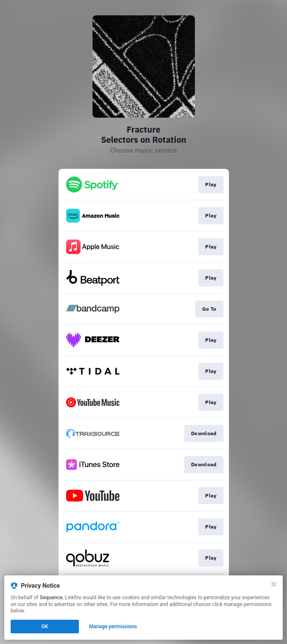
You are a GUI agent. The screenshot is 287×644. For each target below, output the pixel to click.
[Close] (274, 584)
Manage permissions (113, 627)
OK (45, 627)
